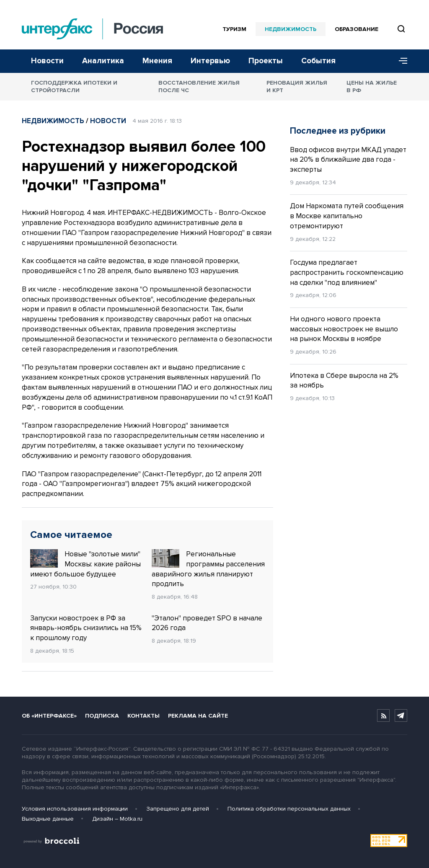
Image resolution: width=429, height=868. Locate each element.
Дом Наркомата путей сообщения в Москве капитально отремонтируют (347, 216)
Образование (357, 29)
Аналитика (103, 61)
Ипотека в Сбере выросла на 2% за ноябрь (344, 381)
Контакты (143, 716)
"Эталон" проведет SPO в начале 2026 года (207, 623)
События (318, 61)
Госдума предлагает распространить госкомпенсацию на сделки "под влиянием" (347, 273)
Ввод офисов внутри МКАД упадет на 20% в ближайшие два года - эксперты (348, 160)
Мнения (157, 61)
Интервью (210, 61)
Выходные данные (48, 819)
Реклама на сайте (198, 716)
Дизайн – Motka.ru (117, 819)
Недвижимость (291, 29)
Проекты (266, 61)
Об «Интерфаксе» (49, 716)
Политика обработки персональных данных (289, 809)
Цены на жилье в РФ (372, 87)
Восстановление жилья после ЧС (199, 87)
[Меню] (400, 61)
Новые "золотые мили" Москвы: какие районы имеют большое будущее (85, 564)
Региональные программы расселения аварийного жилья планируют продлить (208, 569)
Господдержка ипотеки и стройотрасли (74, 87)
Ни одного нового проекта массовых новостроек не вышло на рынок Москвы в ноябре (344, 329)
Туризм (234, 29)
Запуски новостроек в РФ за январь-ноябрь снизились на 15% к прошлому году (86, 628)
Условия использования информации (75, 809)
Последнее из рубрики (338, 131)
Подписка (102, 716)
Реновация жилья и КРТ (297, 87)
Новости (47, 61)
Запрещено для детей (178, 809)
